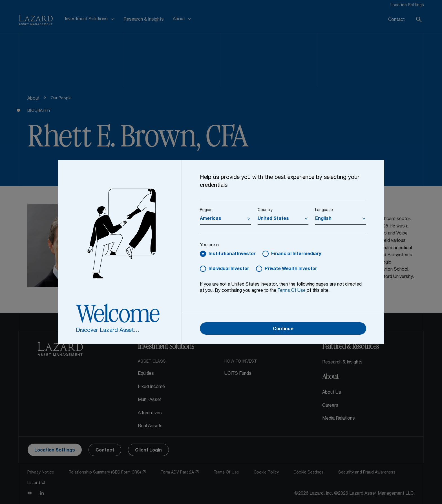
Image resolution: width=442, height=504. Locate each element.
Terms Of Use (291, 291)
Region (206, 210)
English (323, 219)
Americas (211, 219)
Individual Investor (229, 269)
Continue (283, 329)
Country (265, 210)
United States (273, 219)
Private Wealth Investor (291, 269)
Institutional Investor (232, 254)
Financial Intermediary (296, 254)
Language (324, 210)
